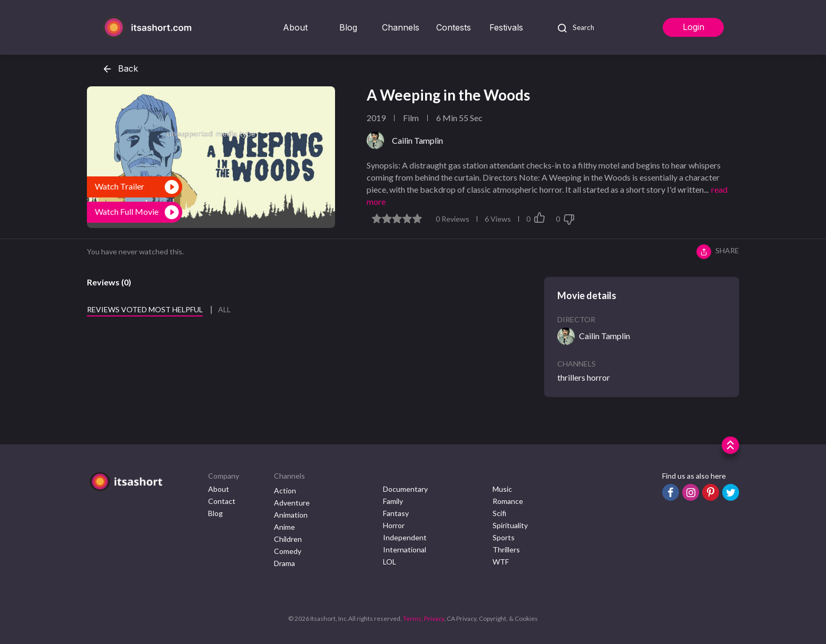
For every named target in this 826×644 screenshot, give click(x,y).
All (224, 309)
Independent (405, 537)
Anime (284, 527)
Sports (504, 537)
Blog (348, 27)
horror (598, 377)
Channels (401, 27)
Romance (508, 501)
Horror (394, 525)
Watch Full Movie (127, 211)
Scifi (499, 513)
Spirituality (510, 525)
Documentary (405, 489)
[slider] (397, 219)
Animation (291, 515)
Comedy (288, 551)
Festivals (506, 27)
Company (224, 476)
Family (393, 501)
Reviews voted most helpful (145, 309)
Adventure (292, 503)
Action (285, 491)
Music (502, 489)
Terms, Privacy (424, 618)
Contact (222, 501)
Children (288, 539)
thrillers (571, 377)
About (295, 27)
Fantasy (396, 513)
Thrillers (506, 549)
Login (694, 27)
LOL (390, 562)
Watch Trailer (120, 186)
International (405, 549)
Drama (284, 563)
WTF (501, 562)
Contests (454, 27)
